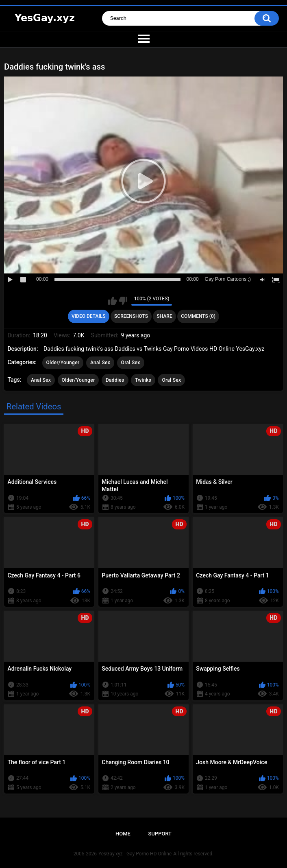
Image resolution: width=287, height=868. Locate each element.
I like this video (112, 301)
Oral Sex (131, 363)
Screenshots (131, 316)
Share (165, 316)
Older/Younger (63, 363)
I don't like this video (123, 301)
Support (160, 834)
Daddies (115, 380)
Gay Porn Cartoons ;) (228, 279)
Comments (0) (198, 316)
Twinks (143, 380)
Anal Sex (100, 363)
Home (123, 834)
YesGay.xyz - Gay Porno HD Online (135, 854)
